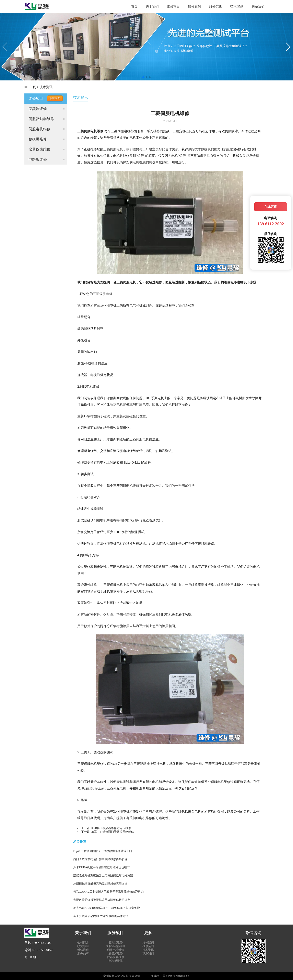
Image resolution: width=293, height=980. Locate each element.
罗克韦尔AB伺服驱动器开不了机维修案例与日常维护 (107, 908)
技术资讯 (237, 6)
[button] (143, 77)
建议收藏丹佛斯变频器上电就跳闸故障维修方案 (103, 875)
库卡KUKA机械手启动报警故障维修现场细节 (102, 867)
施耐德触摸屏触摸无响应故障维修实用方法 (100, 884)
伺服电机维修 (39, 129)
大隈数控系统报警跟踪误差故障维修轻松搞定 (102, 900)
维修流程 (83, 950)
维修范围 (216, 6)
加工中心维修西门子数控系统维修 (113, 832)
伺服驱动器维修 (41, 119)
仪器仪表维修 (39, 149)
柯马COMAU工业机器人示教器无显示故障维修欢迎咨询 (108, 892)
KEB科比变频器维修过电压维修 (111, 828)
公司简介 (83, 943)
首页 (134, 6)
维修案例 (195, 6)
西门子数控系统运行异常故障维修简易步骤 (100, 859)
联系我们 (258, 6)
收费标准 (83, 946)
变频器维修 (38, 109)
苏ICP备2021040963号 (176, 976)
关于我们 (152, 6)
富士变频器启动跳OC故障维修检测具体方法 (101, 916)
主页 (33, 87)
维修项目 (173, 6)
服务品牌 (83, 953)
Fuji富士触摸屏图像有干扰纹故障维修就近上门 (103, 851)
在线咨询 (271, 207)
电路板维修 (38, 159)
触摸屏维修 (38, 139)
